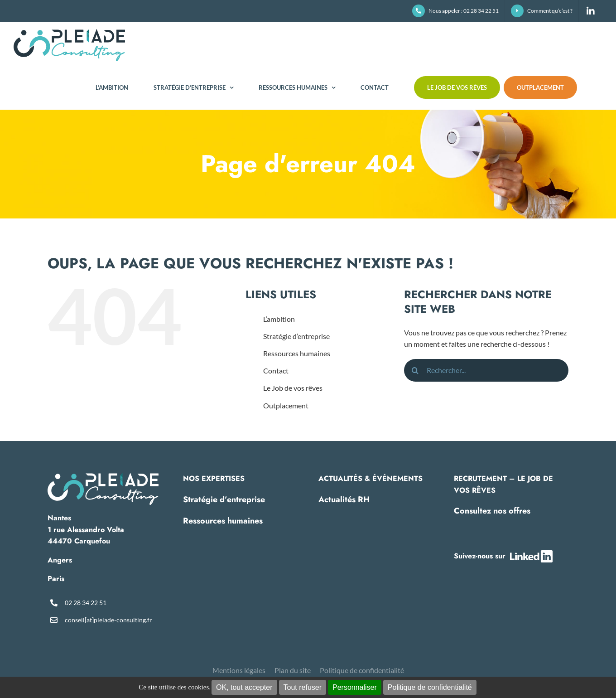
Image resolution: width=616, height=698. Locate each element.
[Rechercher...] (486, 370)
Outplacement (286, 405)
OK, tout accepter (244, 687)
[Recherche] (415, 370)
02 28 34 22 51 (86, 603)
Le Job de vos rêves (293, 388)
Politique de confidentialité (430, 687)
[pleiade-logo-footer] (103, 476)
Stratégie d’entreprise (296, 336)
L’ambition (279, 319)
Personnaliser (355, 687)
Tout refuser (303, 687)
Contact (276, 371)
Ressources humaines (297, 353)
